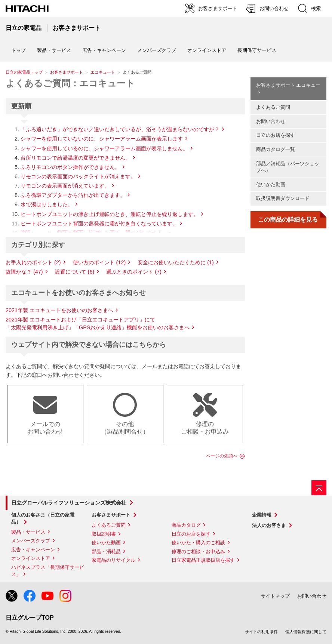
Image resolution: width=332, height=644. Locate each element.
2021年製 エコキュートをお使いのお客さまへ (59, 310)
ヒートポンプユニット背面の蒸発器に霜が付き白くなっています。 (99, 224)
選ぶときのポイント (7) (134, 272)
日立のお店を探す (276, 135)
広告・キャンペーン (33, 550)
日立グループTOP (30, 618)
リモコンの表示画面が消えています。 (65, 186)
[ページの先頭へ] (319, 488)
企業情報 (262, 515)
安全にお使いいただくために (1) (176, 262)
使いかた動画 (271, 184)
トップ (19, 50)
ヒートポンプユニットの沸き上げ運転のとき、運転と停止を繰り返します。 (110, 214)
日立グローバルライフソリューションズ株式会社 (69, 503)
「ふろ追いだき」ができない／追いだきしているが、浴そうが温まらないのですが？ (120, 129)
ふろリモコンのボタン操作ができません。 (70, 167)
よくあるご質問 (273, 107)
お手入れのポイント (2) (33, 262)
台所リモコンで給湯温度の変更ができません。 (76, 158)
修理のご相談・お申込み (198, 551)
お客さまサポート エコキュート (288, 89)
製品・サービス (28, 532)
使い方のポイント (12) (99, 262)
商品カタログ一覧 (276, 149)
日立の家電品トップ (24, 72)
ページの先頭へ (222, 456)
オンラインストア (207, 50)
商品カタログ (186, 525)
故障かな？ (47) (24, 272)
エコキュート (103, 72)
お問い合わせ (271, 121)
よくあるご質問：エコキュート (70, 83)
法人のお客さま (269, 525)
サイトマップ (275, 596)
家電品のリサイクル (113, 560)
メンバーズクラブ (157, 50)
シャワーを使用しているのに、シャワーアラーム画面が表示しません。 (104, 148)
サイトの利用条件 (261, 632)
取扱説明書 (104, 534)
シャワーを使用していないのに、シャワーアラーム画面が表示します (102, 139)
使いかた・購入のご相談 (198, 543)
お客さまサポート (67, 72)
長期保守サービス (257, 50)
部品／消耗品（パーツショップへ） (288, 167)
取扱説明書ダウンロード (283, 198)
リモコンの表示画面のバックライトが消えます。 (78, 176)
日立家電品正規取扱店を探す (203, 560)
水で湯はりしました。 (47, 204)
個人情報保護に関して (306, 632)
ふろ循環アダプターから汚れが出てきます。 (73, 195)
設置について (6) (75, 272)
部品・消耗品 (106, 551)
